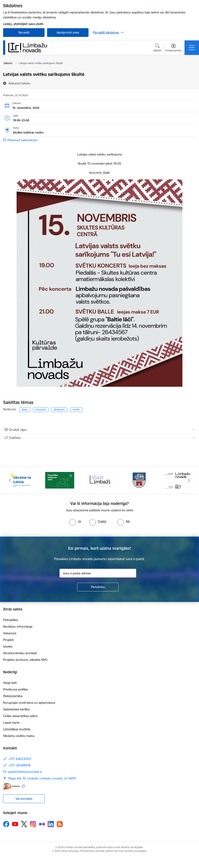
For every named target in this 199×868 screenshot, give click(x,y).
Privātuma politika (16, 689)
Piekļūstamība (13, 696)
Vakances (10, 633)
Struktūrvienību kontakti (20, 653)
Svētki (76, 410)
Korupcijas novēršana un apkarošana (29, 703)
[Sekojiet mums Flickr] (42, 824)
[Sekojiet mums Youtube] (15, 824)
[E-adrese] (11, 786)
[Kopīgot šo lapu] (99, 438)
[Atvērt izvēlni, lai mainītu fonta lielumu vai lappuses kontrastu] (173, 48)
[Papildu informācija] (23, 786)
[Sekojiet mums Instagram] (33, 824)
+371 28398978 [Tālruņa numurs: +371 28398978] (19, 765)
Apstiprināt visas (68, 32)
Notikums (59, 410)
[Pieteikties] (98, 587)
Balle (25, 410)
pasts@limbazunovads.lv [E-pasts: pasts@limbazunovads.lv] (25, 772)
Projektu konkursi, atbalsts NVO (25, 660)
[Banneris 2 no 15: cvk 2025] (60, 480)
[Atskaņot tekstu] (19, 83)
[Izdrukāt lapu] (99, 430)
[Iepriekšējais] (10, 480)
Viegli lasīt (10, 683)
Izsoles (8, 646)
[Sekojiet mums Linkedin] (51, 824)
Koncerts (41, 410)
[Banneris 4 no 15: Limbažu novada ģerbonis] (139, 480)
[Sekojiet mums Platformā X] (24, 824)
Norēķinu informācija (18, 627)
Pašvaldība (10, 620)
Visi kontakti (24, 799)
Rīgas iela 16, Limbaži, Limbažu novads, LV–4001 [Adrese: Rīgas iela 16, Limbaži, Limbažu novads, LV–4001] (42, 778)
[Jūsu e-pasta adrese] (98, 573)
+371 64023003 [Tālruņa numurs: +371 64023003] (20, 759)
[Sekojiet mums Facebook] (6, 824)
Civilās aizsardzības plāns (20, 716)
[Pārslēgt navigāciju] (192, 48)
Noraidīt (24, 32)
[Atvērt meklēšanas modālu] (157, 48)
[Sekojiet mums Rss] (60, 824)
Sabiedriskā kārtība (16, 709)
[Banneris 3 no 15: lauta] (99, 480)
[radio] (75, 522)
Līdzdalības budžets (17, 729)
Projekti (8, 640)
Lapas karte (11, 723)
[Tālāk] (189, 480)
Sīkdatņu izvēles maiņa (19, 736)
